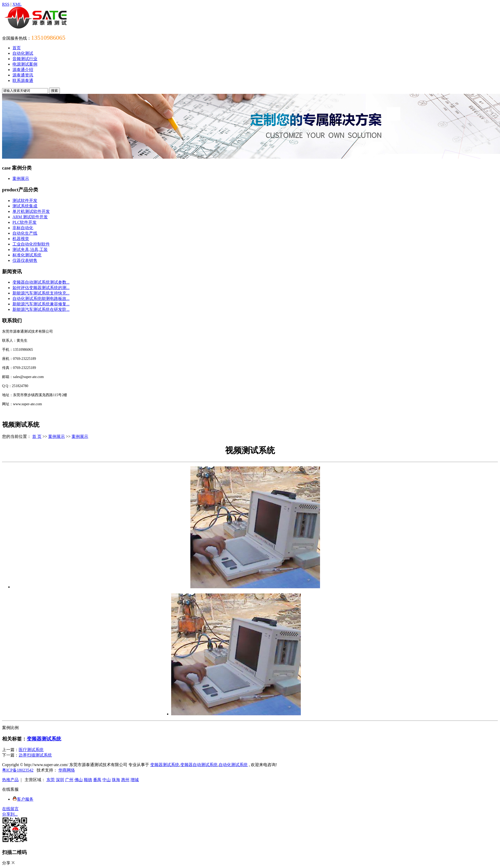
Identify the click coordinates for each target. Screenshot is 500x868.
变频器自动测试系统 (199, 765)
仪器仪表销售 (25, 260)
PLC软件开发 (25, 222)
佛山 (79, 780)
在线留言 (10, 809)
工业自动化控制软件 (31, 244)
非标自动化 (23, 228)
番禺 (97, 780)
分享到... (10, 814)
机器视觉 (21, 239)
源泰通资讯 (23, 75)
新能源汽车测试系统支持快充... (41, 293)
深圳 (60, 780)
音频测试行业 (25, 59)
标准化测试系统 (27, 255)
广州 (69, 780)
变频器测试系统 (44, 739)
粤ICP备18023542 (18, 770)
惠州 (125, 780)
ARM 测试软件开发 (30, 217)
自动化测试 (23, 53)
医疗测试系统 (31, 750)
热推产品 (10, 780)
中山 (107, 780)
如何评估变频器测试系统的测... (41, 288)
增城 (135, 780)
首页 (17, 48)
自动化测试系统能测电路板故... (41, 299)
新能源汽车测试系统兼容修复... (41, 304)
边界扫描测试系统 (35, 755)
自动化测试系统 (233, 765)
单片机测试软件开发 (31, 211)
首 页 (37, 436)
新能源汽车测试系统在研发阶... (41, 309)
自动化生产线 (25, 233)
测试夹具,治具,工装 (30, 250)
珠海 (116, 780)
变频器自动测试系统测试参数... (41, 282)
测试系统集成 (25, 206)
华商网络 (67, 770)
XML (17, 4)
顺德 (88, 780)
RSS (6, 4)
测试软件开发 (25, 201)
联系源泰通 (23, 80)
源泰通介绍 (23, 70)
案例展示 (21, 178)
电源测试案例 (25, 64)
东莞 (51, 780)
